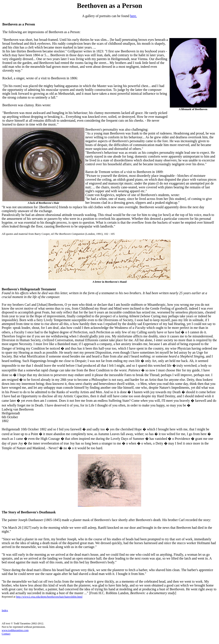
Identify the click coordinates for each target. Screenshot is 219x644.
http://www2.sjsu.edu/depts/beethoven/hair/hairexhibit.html (49, 597)
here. (133, 16)
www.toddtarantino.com (15, 630)
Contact (6, 634)
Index (5, 610)
